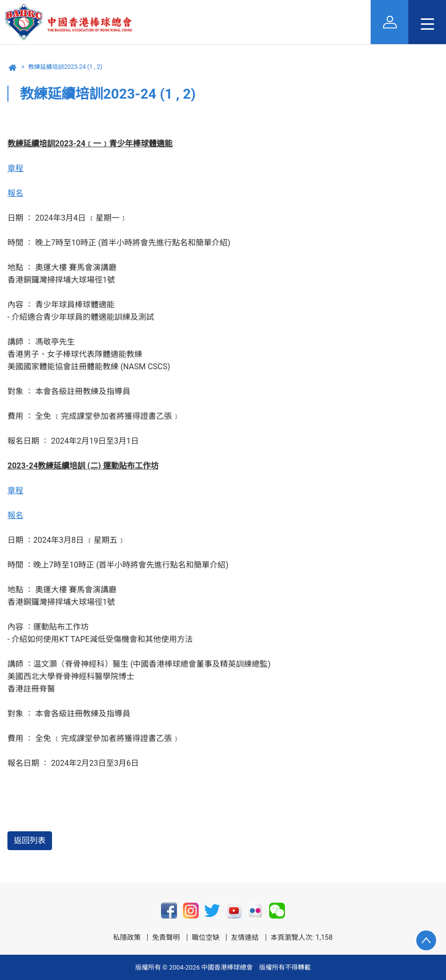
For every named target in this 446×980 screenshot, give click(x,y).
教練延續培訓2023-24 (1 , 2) (65, 67)
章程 (15, 168)
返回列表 (30, 840)
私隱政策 (127, 937)
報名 (15, 193)
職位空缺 (206, 937)
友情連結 (245, 937)
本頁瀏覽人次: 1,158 (302, 937)
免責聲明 (166, 937)
